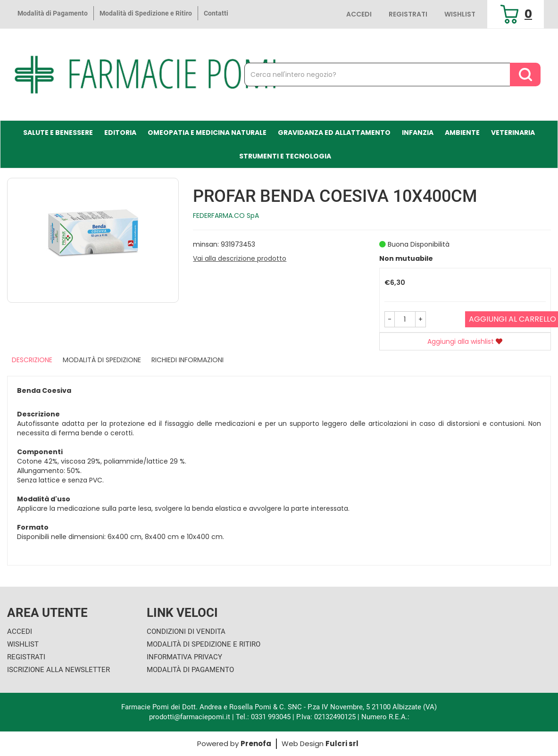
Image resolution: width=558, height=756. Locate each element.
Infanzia (418, 133)
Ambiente (462, 133)
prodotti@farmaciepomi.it (191, 717)
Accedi (359, 14)
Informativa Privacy (184, 657)
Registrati (408, 14)
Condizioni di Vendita (186, 631)
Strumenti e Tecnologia (285, 156)
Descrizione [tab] (32, 360)
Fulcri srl (342, 744)
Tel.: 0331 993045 (263, 717)
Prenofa (256, 744)
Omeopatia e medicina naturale (207, 133)
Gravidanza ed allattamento (334, 133)
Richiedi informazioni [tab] (187, 360)
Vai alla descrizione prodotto (240, 258)
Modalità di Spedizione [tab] (102, 360)
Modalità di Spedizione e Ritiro (146, 13)
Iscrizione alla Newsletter (58, 670)
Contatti (216, 13)
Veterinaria (513, 133)
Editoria (120, 133)
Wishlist (460, 14)
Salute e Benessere (58, 133)
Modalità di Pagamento (53, 13)
